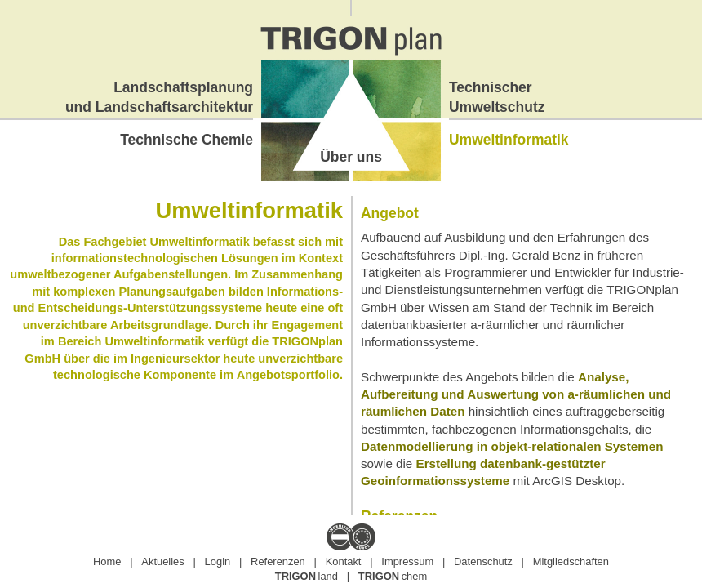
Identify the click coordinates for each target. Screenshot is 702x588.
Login (218, 561)
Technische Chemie (187, 140)
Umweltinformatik (509, 140)
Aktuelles (162, 561)
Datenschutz (483, 561)
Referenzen (278, 561)
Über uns (351, 157)
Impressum (407, 561)
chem (393, 576)
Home (107, 561)
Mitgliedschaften (571, 561)
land (307, 576)
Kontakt (344, 561)
